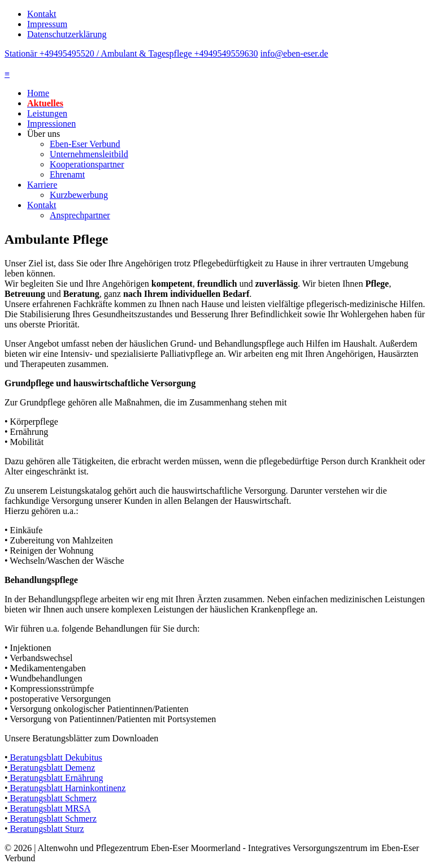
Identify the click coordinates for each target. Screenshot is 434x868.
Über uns (44, 134)
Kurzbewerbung (79, 195)
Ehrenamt (67, 174)
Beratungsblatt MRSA (49, 808)
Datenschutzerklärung (67, 34)
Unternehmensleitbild (89, 154)
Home (38, 93)
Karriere (42, 185)
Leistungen (47, 113)
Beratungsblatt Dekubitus (55, 757)
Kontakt (42, 14)
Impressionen (51, 124)
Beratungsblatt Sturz (46, 829)
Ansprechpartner (80, 215)
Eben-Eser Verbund (85, 144)
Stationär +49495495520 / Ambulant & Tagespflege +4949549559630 (131, 53)
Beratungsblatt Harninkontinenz (67, 788)
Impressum (47, 24)
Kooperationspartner (87, 164)
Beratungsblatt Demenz (52, 768)
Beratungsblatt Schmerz (52, 798)
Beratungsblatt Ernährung (56, 778)
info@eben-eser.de (294, 53)
